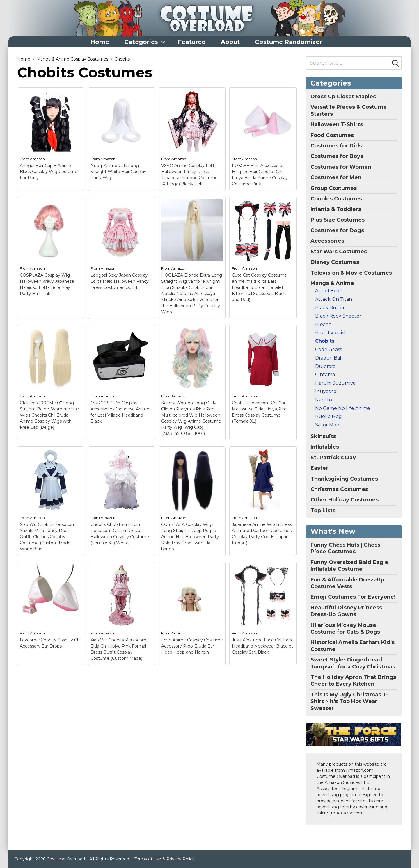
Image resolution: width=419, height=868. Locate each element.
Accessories (327, 241)
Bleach (323, 324)
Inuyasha (326, 391)
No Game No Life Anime (343, 408)
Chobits (122, 59)
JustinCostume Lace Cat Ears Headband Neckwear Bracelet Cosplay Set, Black (262, 646)
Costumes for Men (336, 177)
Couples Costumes (336, 199)
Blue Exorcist (331, 333)
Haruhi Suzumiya (335, 383)
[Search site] (348, 63)
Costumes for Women (341, 167)
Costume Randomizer (288, 42)
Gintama (325, 375)
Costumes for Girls (336, 146)
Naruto (324, 400)
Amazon (37, 159)
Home (100, 42)
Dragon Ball (329, 358)
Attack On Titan (334, 299)
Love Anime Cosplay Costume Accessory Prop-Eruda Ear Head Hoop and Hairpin (192, 646)
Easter (319, 468)
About (230, 42)
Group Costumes (334, 188)
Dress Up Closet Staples (343, 97)
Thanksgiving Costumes (344, 479)
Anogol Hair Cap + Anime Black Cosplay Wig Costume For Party (49, 172)
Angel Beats (329, 291)
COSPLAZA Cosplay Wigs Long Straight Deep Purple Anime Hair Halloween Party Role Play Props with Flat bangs (190, 537)
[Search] (395, 63)
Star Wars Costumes (339, 252)
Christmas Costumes (339, 489)
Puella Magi (329, 416)
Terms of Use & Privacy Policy (165, 859)
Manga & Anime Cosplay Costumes (72, 59)
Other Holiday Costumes (345, 500)
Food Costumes (332, 135)
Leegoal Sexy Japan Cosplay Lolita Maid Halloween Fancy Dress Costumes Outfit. (120, 281)
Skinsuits (323, 436)
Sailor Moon (329, 425)
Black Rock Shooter (338, 316)
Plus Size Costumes (338, 220)
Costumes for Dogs (337, 230)
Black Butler (330, 308)
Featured (192, 42)
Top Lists (323, 511)
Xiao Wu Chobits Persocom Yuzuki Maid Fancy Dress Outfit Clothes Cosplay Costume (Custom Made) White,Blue (48, 537)
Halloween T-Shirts (337, 124)
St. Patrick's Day (333, 458)
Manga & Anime (332, 283)
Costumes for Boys (337, 156)
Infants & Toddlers (336, 209)
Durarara (325, 366)
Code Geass (329, 349)
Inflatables (325, 447)
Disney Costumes (335, 262)
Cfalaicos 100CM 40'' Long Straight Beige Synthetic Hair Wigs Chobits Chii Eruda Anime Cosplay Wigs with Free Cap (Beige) (49, 415)
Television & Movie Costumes (351, 273)
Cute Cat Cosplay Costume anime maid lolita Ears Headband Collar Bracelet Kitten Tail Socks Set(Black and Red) (259, 287)
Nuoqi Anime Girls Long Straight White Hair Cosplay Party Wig (118, 172)
